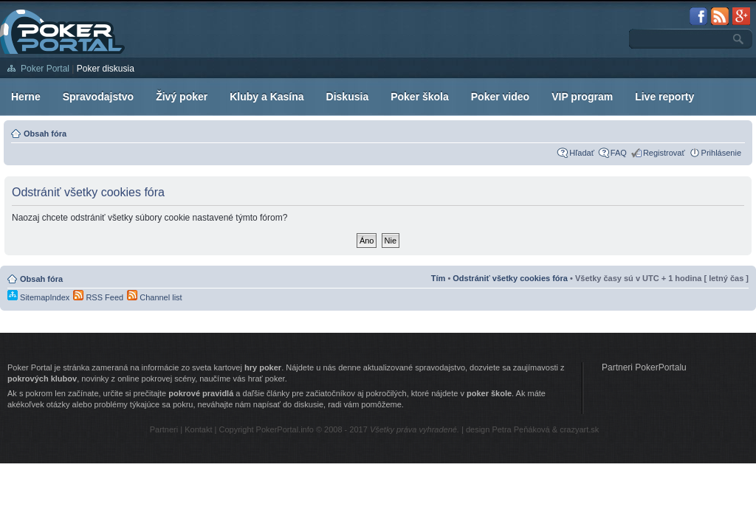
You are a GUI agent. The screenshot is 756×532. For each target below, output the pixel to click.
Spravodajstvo (98, 97)
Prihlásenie (721, 153)
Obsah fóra (45, 134)
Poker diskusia (106, 69)
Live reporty (664, 97)
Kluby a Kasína (267, 97)
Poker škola (420, 97)
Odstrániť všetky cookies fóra (510, 278)
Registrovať (664, 153)
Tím (439, 278)
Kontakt (198, 429)
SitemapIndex (38, 297)
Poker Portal (45, 69)
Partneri (164, 429)
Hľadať (582, 153)
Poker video (500, 97)
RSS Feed (98, 297)
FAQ (619, 153)
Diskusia (348, 97)
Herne (26, 97)
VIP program (582, 97)
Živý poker (182, 97)
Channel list (155, 297)
